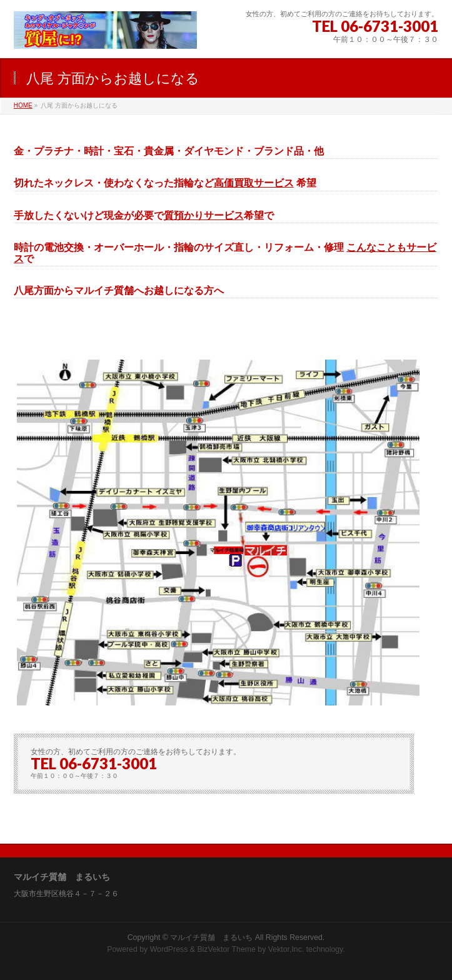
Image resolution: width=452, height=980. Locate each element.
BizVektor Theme (226, 949)
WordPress (169, 949)
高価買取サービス (254, 183)
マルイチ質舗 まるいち (211, 937)
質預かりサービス (204, 215)
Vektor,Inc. (286, 949)
